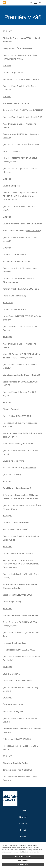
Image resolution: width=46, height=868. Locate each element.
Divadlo (23, 811)
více (23, 851)
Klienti (23, 830)
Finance (23, 824)
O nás (23, 837)
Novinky (23, 817)
